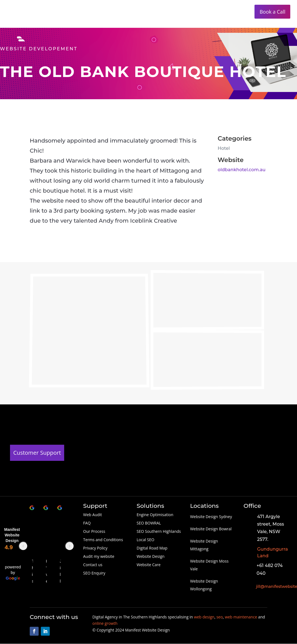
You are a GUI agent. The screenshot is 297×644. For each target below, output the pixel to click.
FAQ (87, 523)
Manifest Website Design (12, 535)
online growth (105, 623)
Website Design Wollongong (204, 585)
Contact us (93, 565)
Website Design (151, 557)
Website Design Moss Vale (209, 565)
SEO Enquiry (94, 573)
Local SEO (146, 540)
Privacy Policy (95, 548)
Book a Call (272, 12)
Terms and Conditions (103, 540)
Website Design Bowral (211, 529)
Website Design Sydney (211, 517)
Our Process (94, 532)
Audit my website (99, 557)
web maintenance (241, 617)
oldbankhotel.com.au (242, 170)
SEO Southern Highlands (159, 532)
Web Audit (93, 515)
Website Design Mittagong (204, 545)
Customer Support (37, 453)
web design (204, 617)
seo (220, 617)
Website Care (149, 565)
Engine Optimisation (155, 515)
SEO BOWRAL (149, 523)
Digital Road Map (152, 548)
